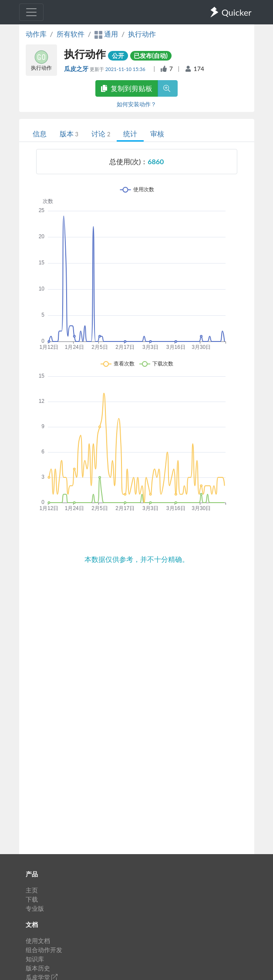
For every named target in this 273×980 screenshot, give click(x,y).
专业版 (35, 908)
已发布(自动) (151, 56)
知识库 (35, 959)
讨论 (101, 133)
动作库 (36, 34)
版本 (69, 133)
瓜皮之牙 (77, 69)
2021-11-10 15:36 (126, 69)
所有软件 (71, 34)
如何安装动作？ (136, 104)
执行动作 (142, 34)
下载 (32, 899)
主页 (32, 890)
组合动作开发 (44, 950)
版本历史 (38, 968)
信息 (40, 133)
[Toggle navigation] (31, 12)
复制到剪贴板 (127, 88)
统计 (130, 133)
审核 (157, 133)
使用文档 (38, 941)
